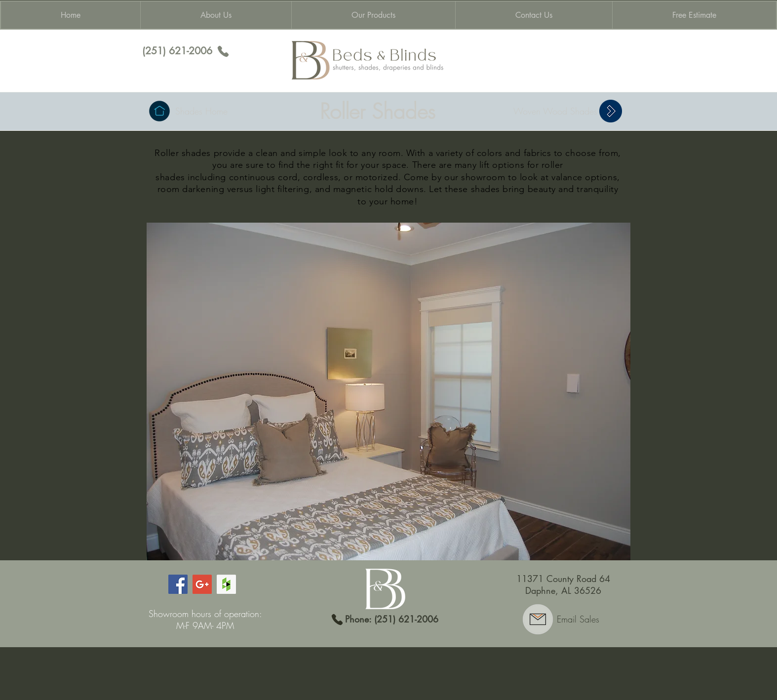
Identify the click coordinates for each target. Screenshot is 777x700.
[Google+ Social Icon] (202, 584)
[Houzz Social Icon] (226, 584)
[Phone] (223, 51)
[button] (388, 391)
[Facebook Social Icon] (178, 584)
